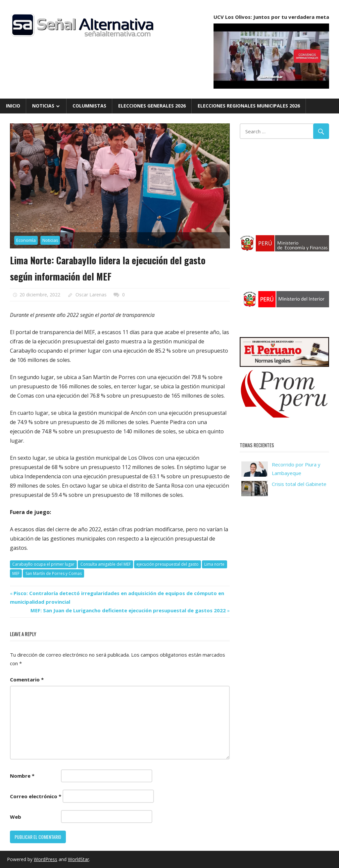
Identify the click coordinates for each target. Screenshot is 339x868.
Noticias (43, 106)
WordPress (46, 859)
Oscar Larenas (91, 295)
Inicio (13, 106)
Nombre (22, 776)
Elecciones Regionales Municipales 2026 (249, 106)
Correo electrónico (36, 796)
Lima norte (214, 564)
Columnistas (89, 106)
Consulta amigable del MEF (106, 564)
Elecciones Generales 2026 (152, 106)
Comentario (27, 679)
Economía (26, 240)
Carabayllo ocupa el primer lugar (43, 564)
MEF (16, 573)
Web (16, 817)
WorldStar (78, 859)
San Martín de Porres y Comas (54, 573)
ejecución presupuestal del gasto (168, 564)
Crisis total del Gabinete (299, 484)
